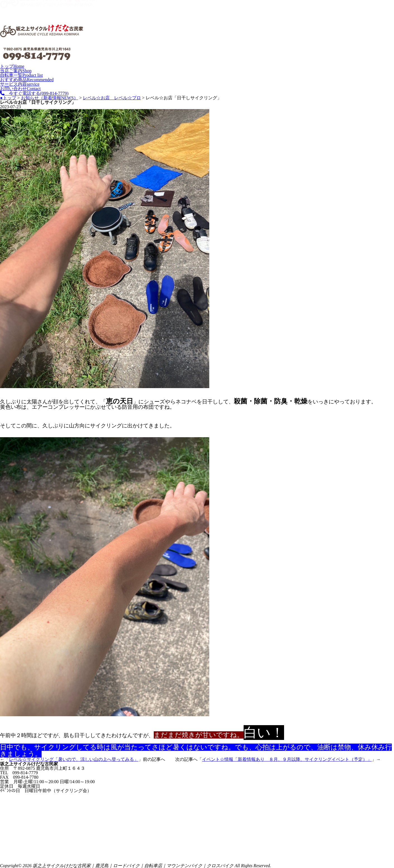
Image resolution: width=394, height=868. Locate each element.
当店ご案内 (16, 71)
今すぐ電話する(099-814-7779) (34, 93)
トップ (12, 66)
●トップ (8, 98)
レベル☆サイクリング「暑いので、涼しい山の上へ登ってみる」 (74, 759)
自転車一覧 (21, 75)
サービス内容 (20, 84)
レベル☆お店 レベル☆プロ (112, 98)
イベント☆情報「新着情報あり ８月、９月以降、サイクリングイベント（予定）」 (287, 759)
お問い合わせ (20, 89)
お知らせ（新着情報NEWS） (50, 98)
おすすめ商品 (27, 80)
